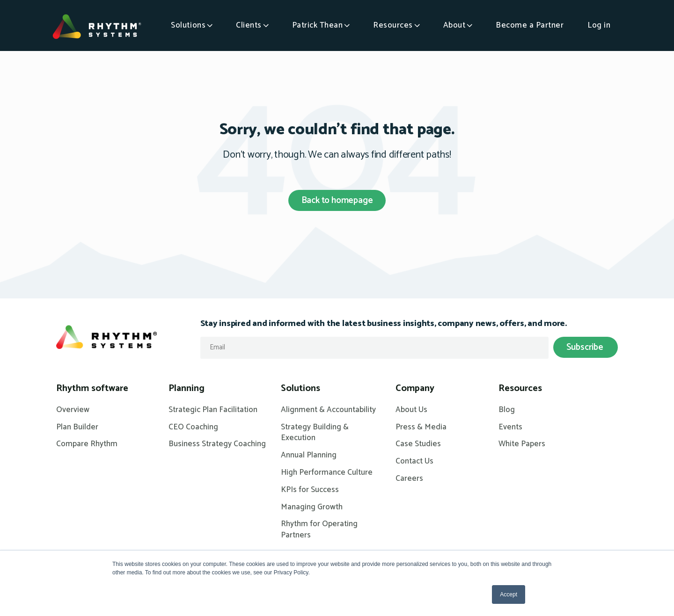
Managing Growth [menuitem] (312, 507)
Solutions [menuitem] (300, 389)
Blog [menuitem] (507, 410)
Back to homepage (337, 200)
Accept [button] (509, 594)
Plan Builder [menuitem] (77, 428)
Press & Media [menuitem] (421, 428)
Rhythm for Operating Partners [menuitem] (319, 530)
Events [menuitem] (510, 428)
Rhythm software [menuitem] (92, 389)
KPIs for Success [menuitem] (310, 490)
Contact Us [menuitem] (414, 462)
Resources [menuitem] (520, 389)
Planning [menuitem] (187, 389)
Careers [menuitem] (409, 479)
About (454, 25)
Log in (599, 25)
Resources (393, 25)
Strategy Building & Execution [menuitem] (315, 433)
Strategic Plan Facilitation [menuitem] (213, 410)
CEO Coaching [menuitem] (193, 428)
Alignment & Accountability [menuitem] (328, 410)
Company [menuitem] (415, 389)
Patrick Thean (318, 25)
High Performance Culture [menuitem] (327, 473)
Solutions (188, 25)
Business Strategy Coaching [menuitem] (217, 444)
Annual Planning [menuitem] (309, 456)
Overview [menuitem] (73, 410)
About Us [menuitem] (411, 410)
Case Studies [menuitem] (418, 444)
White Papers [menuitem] (522, 444)
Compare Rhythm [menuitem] (87, 444)
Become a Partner (530, 25)
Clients (249, 25)
